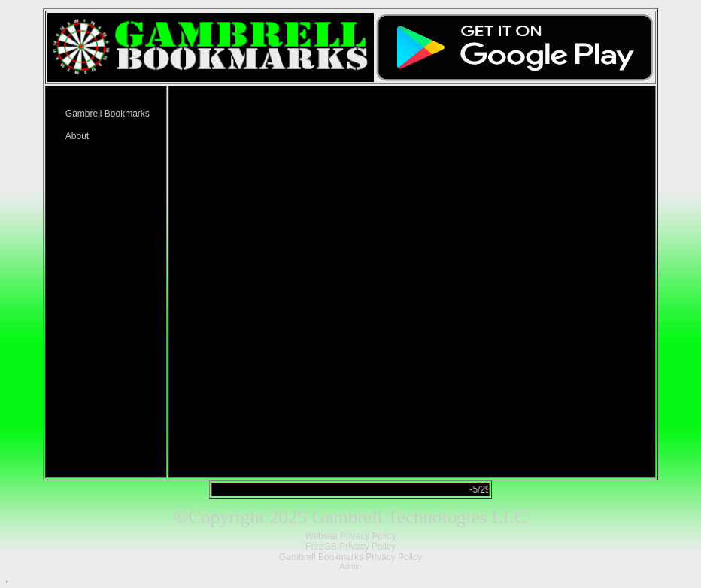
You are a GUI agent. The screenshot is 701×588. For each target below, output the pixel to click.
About (77, 136)
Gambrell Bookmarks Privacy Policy (350, 557)
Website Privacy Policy (350, 536)
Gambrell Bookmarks (108, 114)
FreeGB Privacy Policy (350, 547)
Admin (350, 567)
